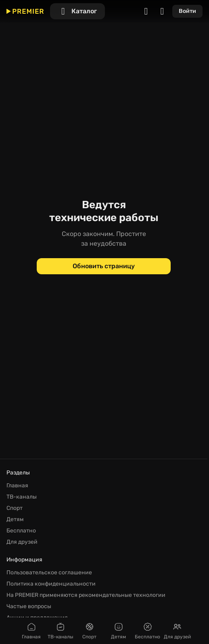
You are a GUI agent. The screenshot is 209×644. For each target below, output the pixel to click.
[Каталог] (77, 11)
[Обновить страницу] (104, 266)
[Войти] (187, 11)
